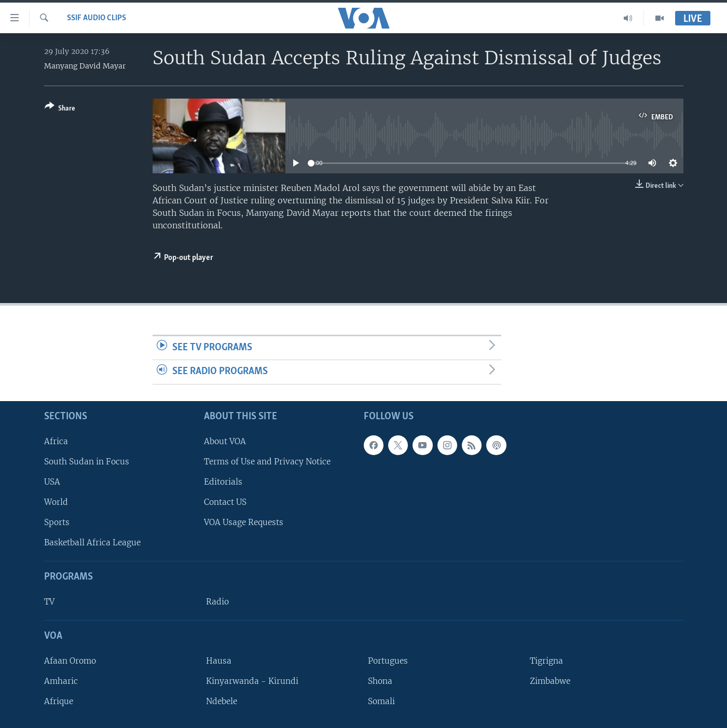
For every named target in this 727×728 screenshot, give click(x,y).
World (56, 502)
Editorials (223, 482)
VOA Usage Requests (244, 522)
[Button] (60, 109)
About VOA (225, 441)
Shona (380, 681)
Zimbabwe (550, 681)
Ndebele (222, 701)
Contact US (225, 502)
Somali (381, 701)
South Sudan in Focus (87, 462)
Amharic (61, 681)
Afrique (59, 701)
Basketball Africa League (92, 542)
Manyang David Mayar (85, 66)
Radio (217, 602)
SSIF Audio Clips (97, 18)
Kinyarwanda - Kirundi (252, 681)
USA (52, 482)
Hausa (219, 661)
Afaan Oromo (70, 661)
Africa (56, 441)
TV (49, 602)
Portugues (388, 661)
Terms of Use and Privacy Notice (267, 462)
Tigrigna (546, 661)
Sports (57, 522)
